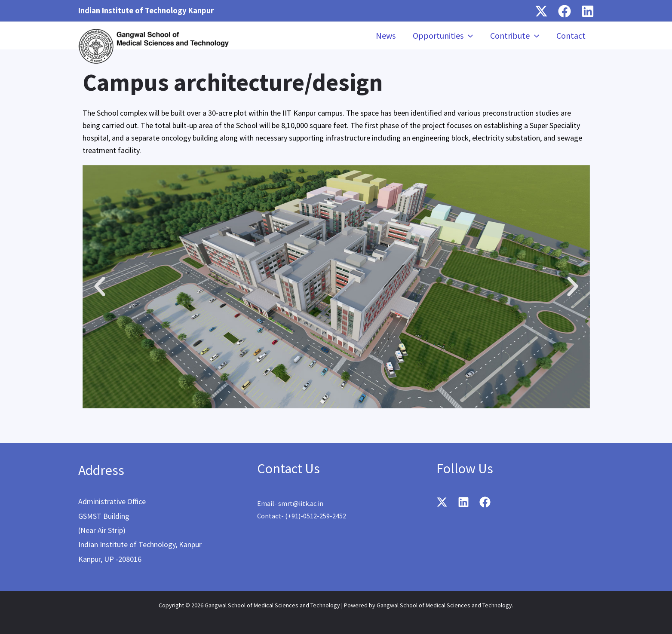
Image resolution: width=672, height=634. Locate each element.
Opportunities (443, 36)
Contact (571, 35)
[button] (100, 287)
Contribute (515, 36)
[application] (468, 36)
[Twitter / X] (541, 11)
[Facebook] (565, 11)
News (386, 35)
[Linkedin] (588, 11)
